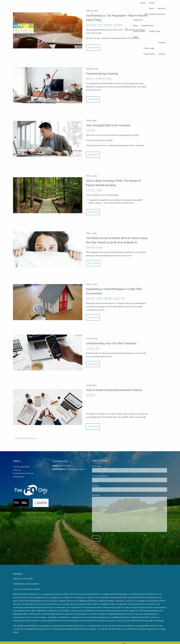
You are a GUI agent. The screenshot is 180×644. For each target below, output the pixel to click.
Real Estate (108, 298)
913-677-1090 (65, 466)
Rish (98, 348)
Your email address (109, 476)
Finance (99, 190)
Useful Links (155, 31)
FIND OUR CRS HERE (23, 579)
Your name (105, 466)
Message (105, 495)
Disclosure (18, 574)
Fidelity (162, 54)
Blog (135, 25)
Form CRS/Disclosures (155, 14)
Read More (93, 99)
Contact (162, 43)
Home (143, 3)
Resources (138, 20)
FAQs (136, 37)
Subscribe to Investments (26, 438)
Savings (109, 78)
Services (161, 8)
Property (100, 298)
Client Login (149, 48)
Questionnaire (148, 25)
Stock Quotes (139, 31)
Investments (100, 78)
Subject (104, 486)
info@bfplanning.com (76, 469)
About (152, 3)
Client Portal (149, 54)
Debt (123, 298)
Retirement (90, 78)
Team (151, 8)
